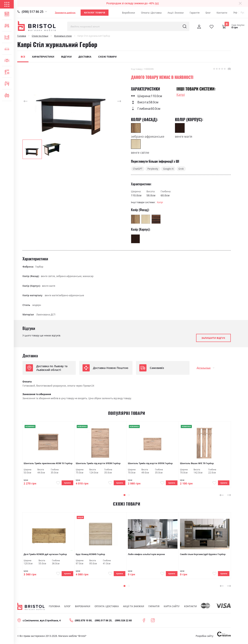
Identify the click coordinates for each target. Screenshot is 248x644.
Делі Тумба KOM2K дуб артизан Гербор (45, 555)
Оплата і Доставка (151, 13)
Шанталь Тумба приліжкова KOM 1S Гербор (48, 463)
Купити (66, 483)
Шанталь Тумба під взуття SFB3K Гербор (98, 463)
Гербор (39, 267)
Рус (242, 13)
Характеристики (43, 57)
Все (23, 57)
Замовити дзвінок (65, 13)
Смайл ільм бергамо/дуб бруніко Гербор (203, 555)
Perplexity (153, 169)
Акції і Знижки (176, 13)
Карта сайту (172, 608)
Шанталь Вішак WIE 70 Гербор (197, 463)
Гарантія (195, 13)
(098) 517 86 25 (33, 12)
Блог (208, 13)
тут (157, 3)
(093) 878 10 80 (83, 622)
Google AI (168, 169)
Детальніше (204, 368)
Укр (235, 13)
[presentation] (222, 496)
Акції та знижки (134, 608)
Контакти (222, 13)
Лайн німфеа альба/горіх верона (146, 555)
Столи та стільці (40, 36)
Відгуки (66, 57)
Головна (22, 36)
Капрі (181, 95)
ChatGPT (138, 169)
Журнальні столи (63, 36)
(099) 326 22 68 (123, 622)
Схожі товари (107, 57)
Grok (181, 169)
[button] (30, 101)
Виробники (129, 13)
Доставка (85, 57)
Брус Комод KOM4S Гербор (90, 555)
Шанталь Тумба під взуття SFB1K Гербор (150, 463)
